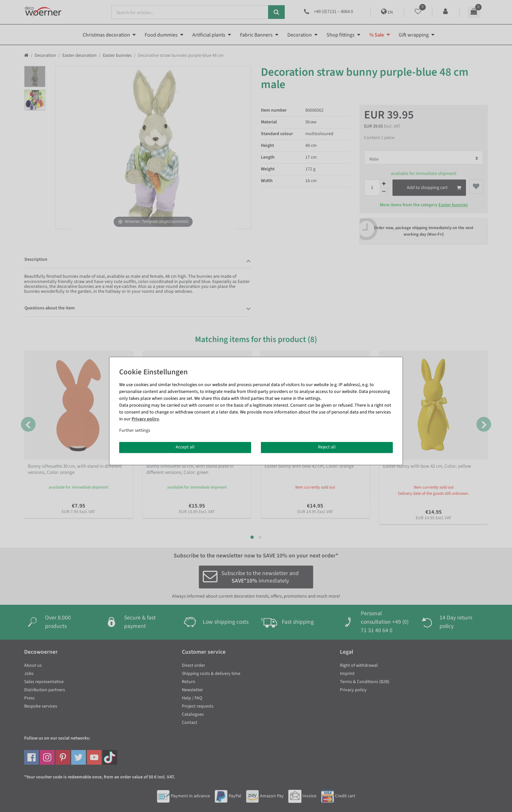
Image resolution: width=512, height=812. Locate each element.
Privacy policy (145, 419)
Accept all (185, 447)
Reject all (327, 447)
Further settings (135, 430)
